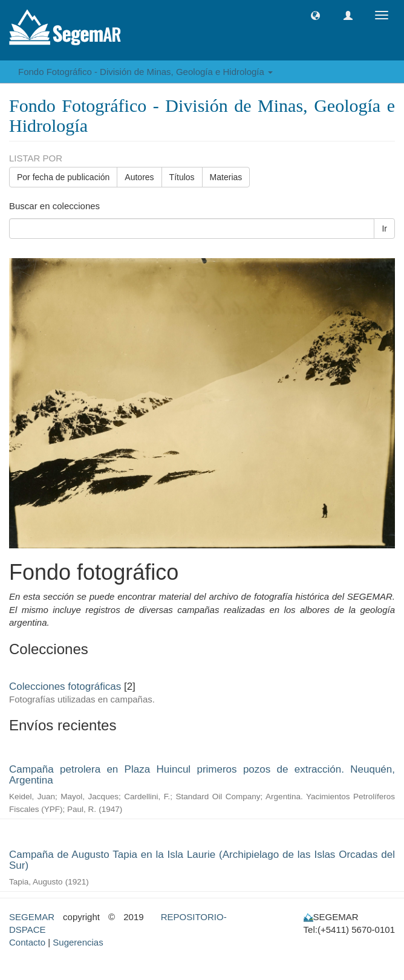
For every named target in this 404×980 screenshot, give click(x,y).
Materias (226, 177)
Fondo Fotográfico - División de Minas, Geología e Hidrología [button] (145, 72)
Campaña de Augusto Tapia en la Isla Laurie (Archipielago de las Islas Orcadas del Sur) (202, 860)
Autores (139, 177)
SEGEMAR (32, 917)
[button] (315, 15)
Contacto (27, 942)
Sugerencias (78, 942)
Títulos (182, 177)
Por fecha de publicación (63, 177)
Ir (384, 229)
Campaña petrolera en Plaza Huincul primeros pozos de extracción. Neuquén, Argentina (202, 775)
